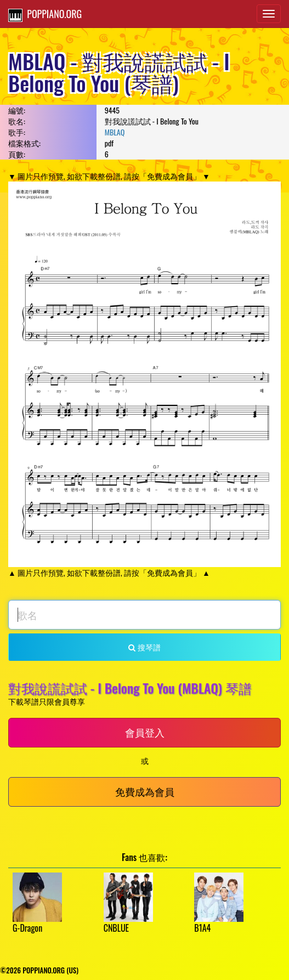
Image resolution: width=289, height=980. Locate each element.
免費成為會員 (145, 791)
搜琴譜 (144, 647)
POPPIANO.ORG (45, 14)
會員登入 (145, 732)
